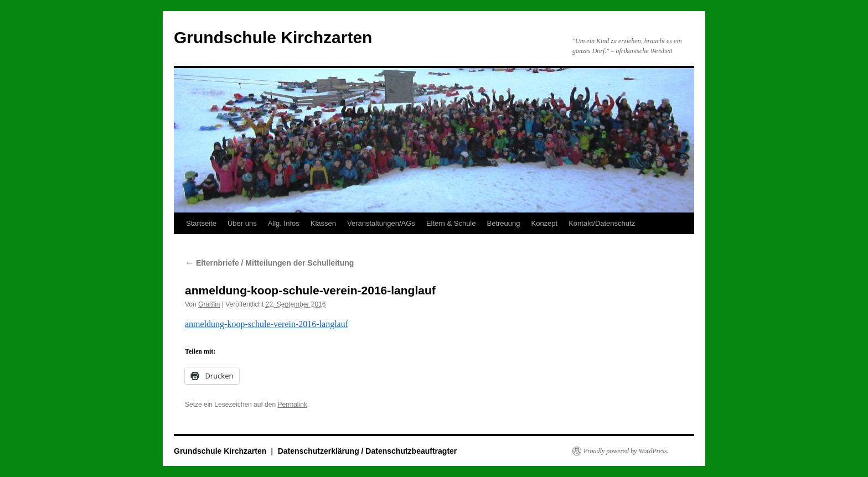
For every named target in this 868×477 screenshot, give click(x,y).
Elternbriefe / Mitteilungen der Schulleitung (269, 263)
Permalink (292, 405)
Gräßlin (209, 304)
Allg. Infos (284, 223)
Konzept (544, 223)
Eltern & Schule (451, 223)
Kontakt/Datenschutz (602, 223)
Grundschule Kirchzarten (273, 37)
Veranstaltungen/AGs (381, 223)
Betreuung (503, 223)
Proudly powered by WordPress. (626, 451)
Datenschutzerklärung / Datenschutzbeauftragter (368, 451)
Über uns (242, 223)
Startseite (201, 223)
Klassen (323, 223)
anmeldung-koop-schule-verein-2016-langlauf (267, 324)
